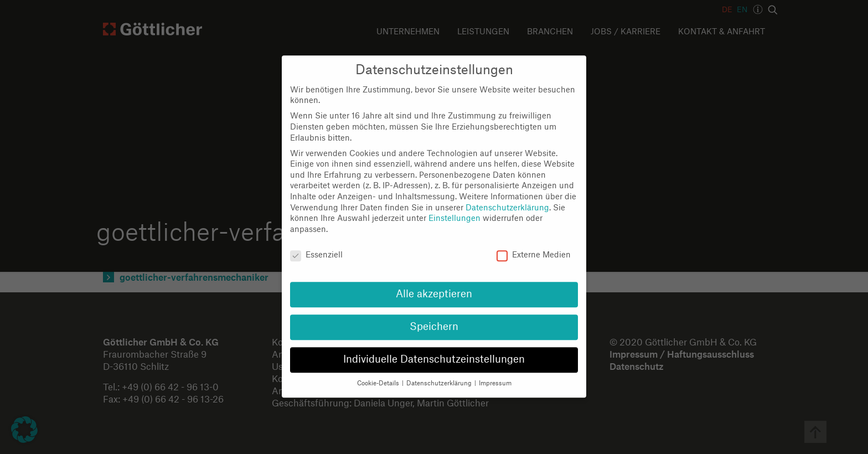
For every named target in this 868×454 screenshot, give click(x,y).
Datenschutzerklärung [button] (440, 374)
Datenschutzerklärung (507, 199)
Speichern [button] (434, 318)
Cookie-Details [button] (379, 374)
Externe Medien (534, 246)
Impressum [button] (495, 374)
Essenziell (316, 246)
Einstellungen (454, 209)
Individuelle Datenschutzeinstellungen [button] (434, 350)
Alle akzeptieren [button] (434, 285)
